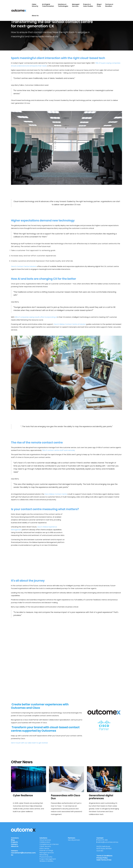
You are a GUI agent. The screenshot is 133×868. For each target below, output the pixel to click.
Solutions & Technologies (63, 5)
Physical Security (46, 857)
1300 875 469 (103, 840)
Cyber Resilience (23, 795)
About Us (35, 16)
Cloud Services (45, 840)
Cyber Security (35, 5)
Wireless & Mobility (46, 861)
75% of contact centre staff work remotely (58, 450)
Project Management (48, 859)
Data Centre (44, 848)
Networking (44, 855)
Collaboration (45, 842)
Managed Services (76, 5)
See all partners (74, 840)
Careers (14, 844)
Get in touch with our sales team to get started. (29, 743)
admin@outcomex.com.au (108, 842)
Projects (14, 842)
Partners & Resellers (109, 5)
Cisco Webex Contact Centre (56, 494)
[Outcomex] (19, 10)
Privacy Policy (102, 858)
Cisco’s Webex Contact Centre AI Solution (70, 324)
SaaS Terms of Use (104, 860)
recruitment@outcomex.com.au (23, 854)
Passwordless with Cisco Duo (66, 797)
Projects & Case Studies (88, 5)
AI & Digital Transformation (48, 5)
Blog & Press (99, 5)
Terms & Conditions (104, 856)
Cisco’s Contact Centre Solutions (24, 266)
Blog (13, 840)
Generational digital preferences (101, 797)
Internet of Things (46, 851)
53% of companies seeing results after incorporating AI (36, 317)
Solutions (15, 838)
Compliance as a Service (49, 844)
